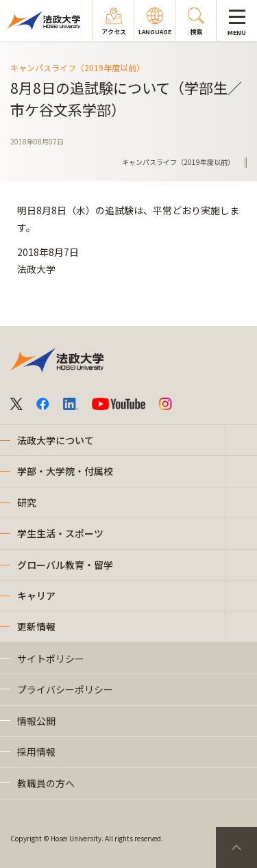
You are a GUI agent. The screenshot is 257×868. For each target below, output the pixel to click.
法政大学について (56, 440)
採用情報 (36, 752)
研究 (27, 502)
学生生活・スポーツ (60, 533)
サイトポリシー (51, 659)
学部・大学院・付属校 (65, 471)
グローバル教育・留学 (65, 565)
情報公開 (36, 721)
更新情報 (36, 626)
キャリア (36, 596)
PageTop (236, 847)
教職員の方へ (46, 783)
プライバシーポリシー (65, 689)
